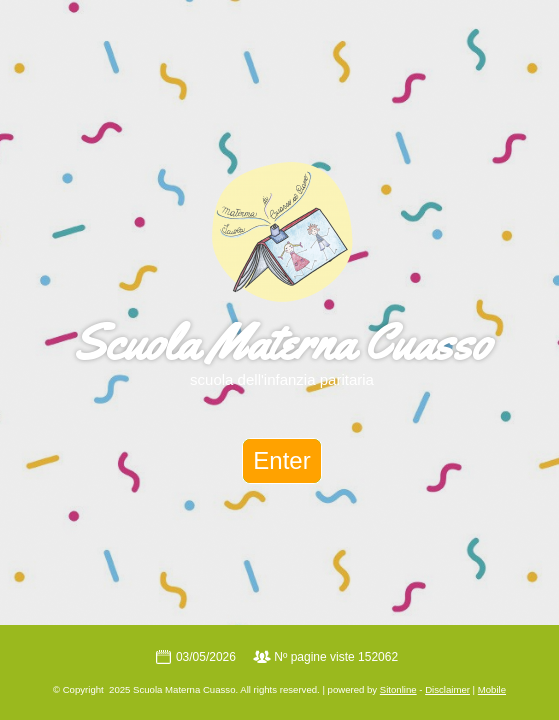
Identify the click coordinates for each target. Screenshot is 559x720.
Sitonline (398, 689)
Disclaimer (447, 689)
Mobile (492, 689)
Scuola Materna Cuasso (282, 342)
